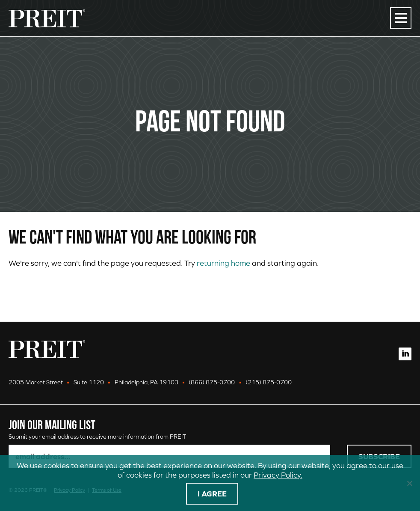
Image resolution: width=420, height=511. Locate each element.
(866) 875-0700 (212, 382)
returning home (223, 263)
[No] (409, 483)
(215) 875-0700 (269, 382)
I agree (212, 494)
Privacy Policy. (278, 475)
